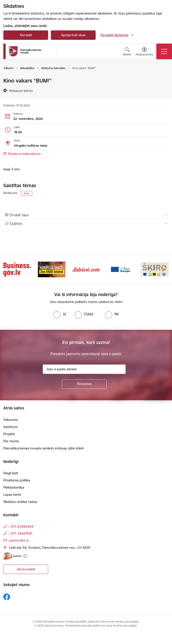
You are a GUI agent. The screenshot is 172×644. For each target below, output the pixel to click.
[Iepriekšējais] (9, 269)
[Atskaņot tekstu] (21, 91)
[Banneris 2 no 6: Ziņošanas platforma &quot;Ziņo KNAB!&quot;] (52, 269)
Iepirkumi (10, 427)
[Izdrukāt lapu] (86, 215)
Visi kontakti (26, 569)
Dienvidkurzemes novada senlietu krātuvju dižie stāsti (43, 448)
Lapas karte (12, 495)
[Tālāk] (163, 269)
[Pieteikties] (84, 384)
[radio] (60, 314)
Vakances (11, 420)
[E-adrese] (12, 556)
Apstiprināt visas (73, 35)
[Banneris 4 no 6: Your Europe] (120, 269)
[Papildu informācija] (25, 556)
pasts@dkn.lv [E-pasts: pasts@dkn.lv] (19, 540)
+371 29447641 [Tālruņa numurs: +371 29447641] (21, 533)
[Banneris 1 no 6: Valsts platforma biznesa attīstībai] (17, 269)
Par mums (11, 441)
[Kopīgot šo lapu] (86, 224)
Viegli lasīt (11, 473)
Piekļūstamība (14, 487)
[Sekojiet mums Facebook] (7, 597)
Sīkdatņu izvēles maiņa (20, 502)
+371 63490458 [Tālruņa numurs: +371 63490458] (21, 526)
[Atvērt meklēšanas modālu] (127, 52)
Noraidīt (26, 35)
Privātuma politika (17, 480)
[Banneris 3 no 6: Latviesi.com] (86, 269)
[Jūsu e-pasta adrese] (84, 369)
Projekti (9, 434)
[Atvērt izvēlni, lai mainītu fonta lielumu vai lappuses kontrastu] (144, 52)
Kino (27, 193)
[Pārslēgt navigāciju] (164, 51)
